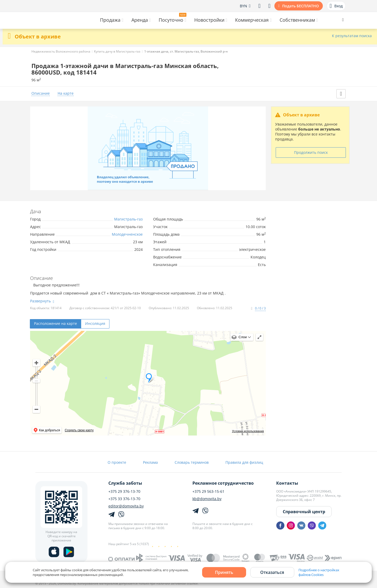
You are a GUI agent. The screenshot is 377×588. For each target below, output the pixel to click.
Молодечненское (127, 234)
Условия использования (248, 431)
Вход (336, 6)
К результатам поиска (352, 36)
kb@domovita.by (207, 499)
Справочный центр (304, 512)
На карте (66, 94)
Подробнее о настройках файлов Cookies (319, 572)
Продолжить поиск (311, 152)
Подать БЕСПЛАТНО (301, 6)
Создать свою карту (79, 430)
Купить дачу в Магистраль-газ (117, 51)
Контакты (287, 483)
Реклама (150, 462)
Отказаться (272, 572)
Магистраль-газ (128, 219)
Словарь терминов (192, 462)
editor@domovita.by (126, 506)
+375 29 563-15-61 (208, 491)
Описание (41, 94)
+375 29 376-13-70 (124, 491)
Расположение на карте (56, 323)
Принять (224, 572)
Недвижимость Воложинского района (61, 51)
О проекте (117, 462)
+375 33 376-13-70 (124, 499)
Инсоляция (95, 323)
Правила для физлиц (244, 462)
